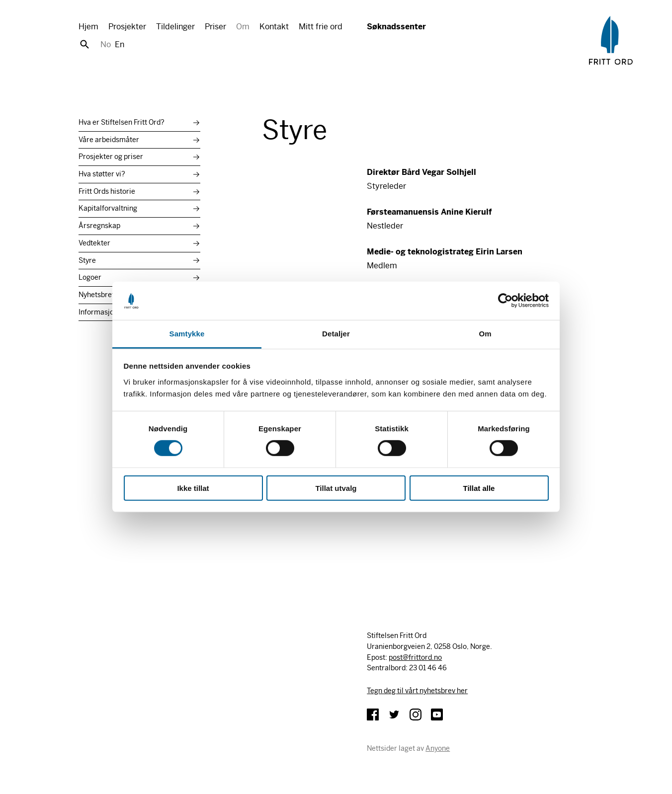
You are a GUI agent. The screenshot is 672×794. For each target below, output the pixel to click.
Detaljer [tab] (336, 334)
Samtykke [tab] (187, 334)
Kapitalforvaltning (108, 208)
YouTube (437, 715)
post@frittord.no (415, 657)
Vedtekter (94, 243)
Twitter (394, 715)
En (120, 44)
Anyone (438, 748)
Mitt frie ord (321, 27)
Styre (87, 260)
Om (243, 27)
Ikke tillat (193, 488)
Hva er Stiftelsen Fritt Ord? (122, 122)
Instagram (416, 715)
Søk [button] (84, 44)
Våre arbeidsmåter (109, 140)
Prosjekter (127, 27)
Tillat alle (479, 488)
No (106, 44)
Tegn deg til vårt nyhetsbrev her (417, 691)
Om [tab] (485, 334)
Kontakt (274, 27)
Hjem (88, 27)
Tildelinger (175, 27)
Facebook (373, 715)
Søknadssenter (396, 27)
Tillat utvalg (336, 488)
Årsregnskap (99, 226)
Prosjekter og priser (111, 157)
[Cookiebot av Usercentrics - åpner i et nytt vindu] (505, 301)
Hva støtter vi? (102, 174)
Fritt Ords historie (107, 191)
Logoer (90, 277)
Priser (215, 27)
